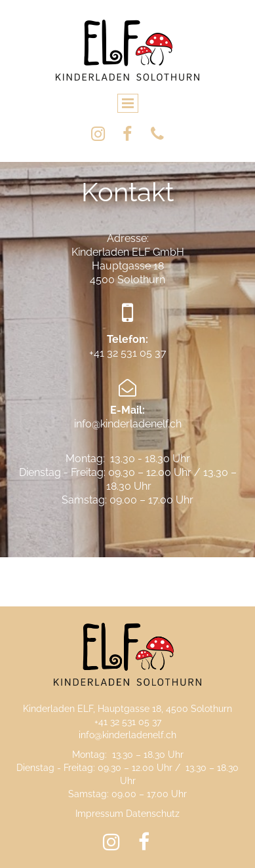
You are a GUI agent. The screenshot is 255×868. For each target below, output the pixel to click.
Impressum (99, 814)
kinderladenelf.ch (141, 424)
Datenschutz (153, 814)
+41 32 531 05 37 (128, 353)
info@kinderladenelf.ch (128, 735)
